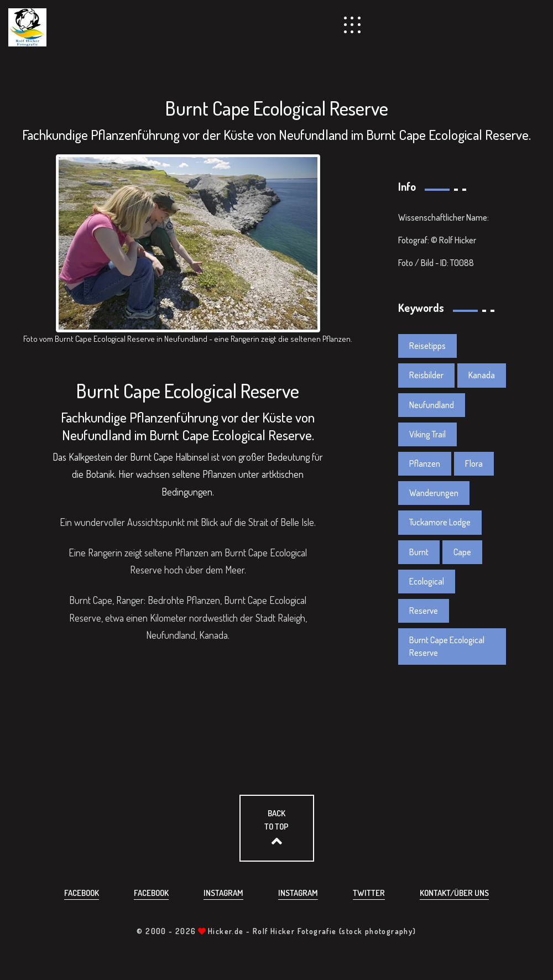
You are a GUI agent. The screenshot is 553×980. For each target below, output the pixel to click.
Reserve (424, 611)
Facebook (82, 893)
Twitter (369, 893)
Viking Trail (427, 434)
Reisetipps (427, 346)
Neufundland (432, 405)
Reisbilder (426, 375)
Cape (462, 552)
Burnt (419, 552)
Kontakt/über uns (454, 893)
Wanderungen (434, 493)
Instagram (223, 893)
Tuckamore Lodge (440, 522)
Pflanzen (425, 463)
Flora (474, 463)
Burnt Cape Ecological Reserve (447, 646)
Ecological (427, 581)
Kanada (482, 375)
